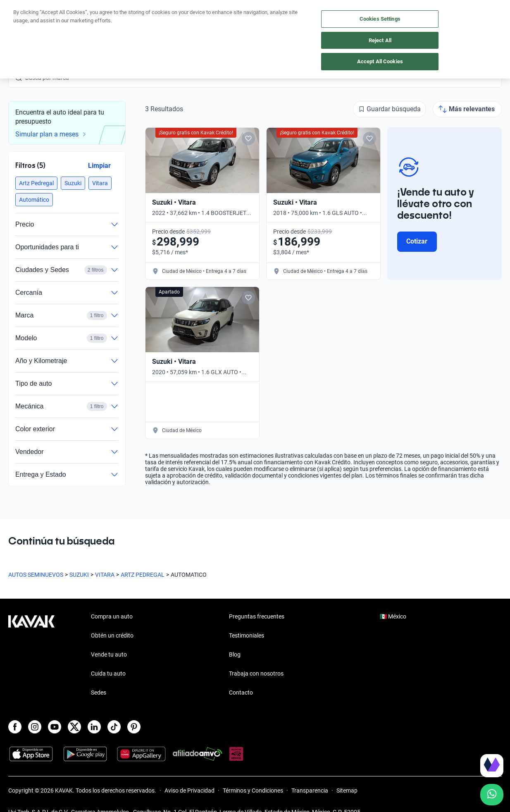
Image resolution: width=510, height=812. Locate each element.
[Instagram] (35, 727)
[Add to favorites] (248, 139)
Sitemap (347, 791)
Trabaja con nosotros (256, 673)
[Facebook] (15, 727)
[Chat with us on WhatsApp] (492, 795)
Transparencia (310, 791)
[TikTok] (114, 727)
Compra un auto (172, 18)
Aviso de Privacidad (189, 791)
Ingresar (483, 17)
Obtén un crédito (111, 18)
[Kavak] (31, 17)
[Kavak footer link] (31, 655)
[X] (74, 727)
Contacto (241, 693)
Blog (235, 654)
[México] (372, 18)
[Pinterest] (134, 727)
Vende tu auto (229, 18)
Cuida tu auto (282, 18)
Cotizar (417, 241)
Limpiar (99, 166)
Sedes (99, 693)
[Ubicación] (410, 17)
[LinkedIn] (94, 727)
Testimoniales (247, 635)
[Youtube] (55, 727)
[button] (36, 183)
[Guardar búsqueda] (390, 109)
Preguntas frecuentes (257, 616)
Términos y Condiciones (253, 791)
